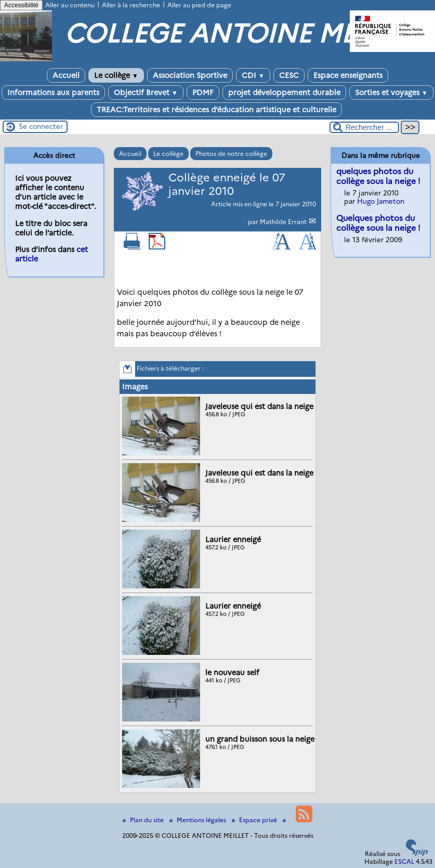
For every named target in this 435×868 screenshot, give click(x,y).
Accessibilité (21, 5)
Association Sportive (190, 75)
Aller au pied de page (199, 5)
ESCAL (404, 862)
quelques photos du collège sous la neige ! (378, 176)
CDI (253, 75)
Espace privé (255, 820)
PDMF (203, 93)
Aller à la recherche (131, 5)
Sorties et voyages (391, 93)
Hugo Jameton (381, 201)
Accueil (66, 75)
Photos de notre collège (231, 154)
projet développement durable (284, 93)
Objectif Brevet (146, 93)
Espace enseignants (348, 75)
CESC (289, 75)
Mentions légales (199, 820)
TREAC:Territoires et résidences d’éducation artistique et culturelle (216, 110)
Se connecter (41, 126)
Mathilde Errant (284, 222)
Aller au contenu (70, 5)
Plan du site (144, 820)
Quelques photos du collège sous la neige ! (378, 223)
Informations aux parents (53, 93)
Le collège (116, 75)
